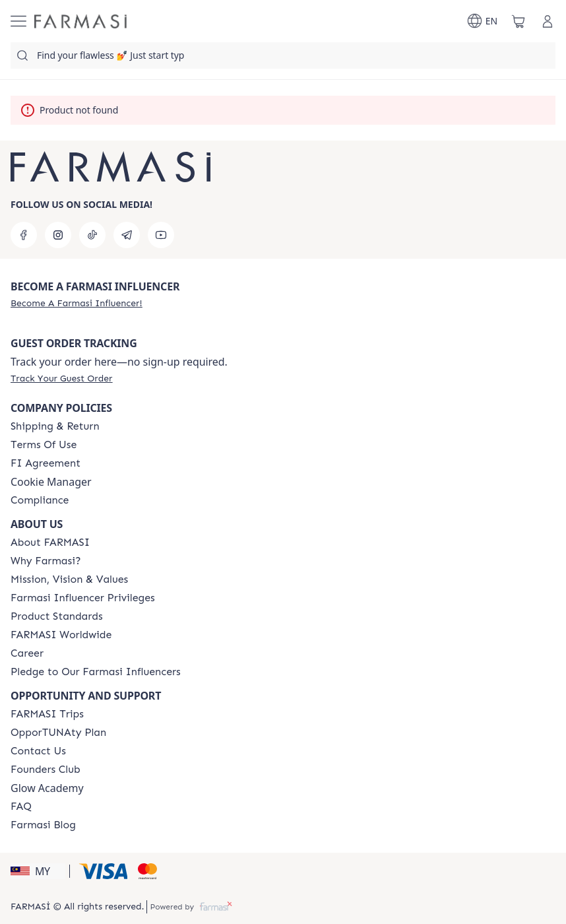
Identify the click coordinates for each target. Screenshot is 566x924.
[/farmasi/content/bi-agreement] (46, 463)
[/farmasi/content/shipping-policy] (55, 426)
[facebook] (24, 235)
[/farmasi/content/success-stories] (46, 770)
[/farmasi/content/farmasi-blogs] (43, 825)
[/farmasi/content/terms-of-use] (44, 445)
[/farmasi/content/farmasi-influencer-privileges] (83, 598)
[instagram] (58, 235)
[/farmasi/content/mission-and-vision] (69, 579)
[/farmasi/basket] (519, 21)
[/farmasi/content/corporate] (61, 635)
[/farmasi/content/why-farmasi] (46, 561)
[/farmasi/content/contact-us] (38, 751)
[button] (38, 871)
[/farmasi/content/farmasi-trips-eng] (47, 714)
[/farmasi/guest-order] (61, 378)
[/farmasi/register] (77, 303)
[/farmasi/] (80, 21)
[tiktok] (92, 235)
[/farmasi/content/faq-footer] (21, 807)
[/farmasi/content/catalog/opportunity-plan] (58, 733)
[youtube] (161, 235)
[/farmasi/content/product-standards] (57, 616)
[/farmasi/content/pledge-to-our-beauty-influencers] (96, 672)
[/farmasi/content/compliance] (40, 500)
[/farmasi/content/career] (27, 653)
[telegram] (127, 235)
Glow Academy (47, 788)
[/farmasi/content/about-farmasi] (50, 543)
